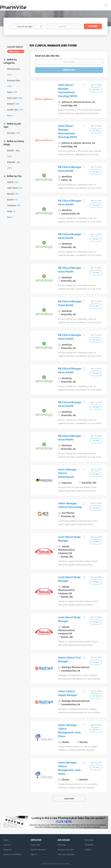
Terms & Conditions (13, 854)
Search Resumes (38, 850)
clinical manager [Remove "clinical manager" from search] (16, 52)
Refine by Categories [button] (10, 61)
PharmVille (66, 864)
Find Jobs (93, 26)
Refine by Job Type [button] (12, 125)
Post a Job (35, 845)
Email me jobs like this (47, 56)
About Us (8, 850)
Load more (69, 799)
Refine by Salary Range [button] (14, 143)
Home (6, 840)
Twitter (88, 850)
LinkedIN (89, 845)
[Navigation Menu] (106, 5)
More (9, 116)
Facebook (89, 840)
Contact (7, 845)
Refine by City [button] (14, 176)
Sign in (34, 854)
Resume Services (66, 850)
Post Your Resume (66, 854)
